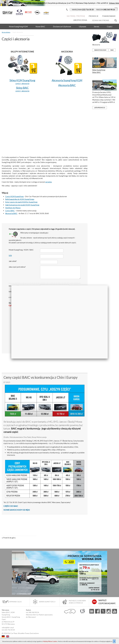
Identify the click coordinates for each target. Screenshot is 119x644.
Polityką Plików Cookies (50, 641)
